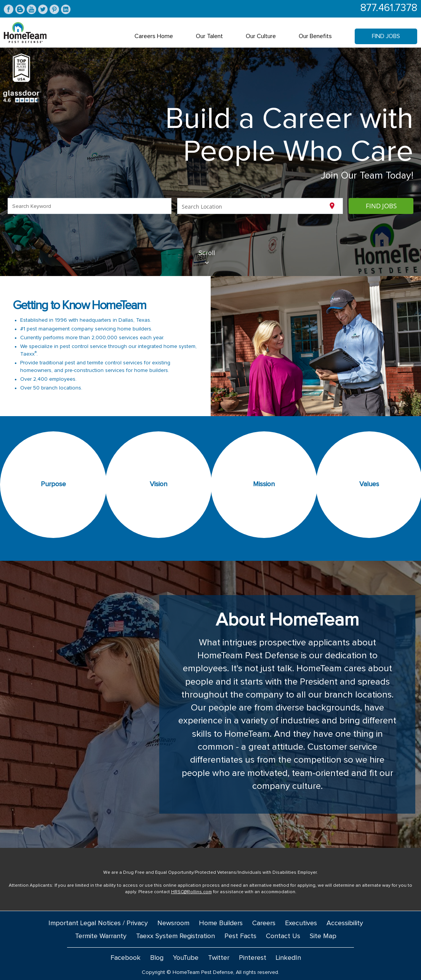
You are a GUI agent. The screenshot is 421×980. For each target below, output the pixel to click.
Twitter (219, 958)
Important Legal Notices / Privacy (98, 923)
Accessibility (345, 923)
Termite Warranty (101, 936)
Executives (301, 923)
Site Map (323, 936)
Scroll (207, 258)
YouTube (186, 958)
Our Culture (261, 36)
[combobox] (90, 206)
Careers (264, 923)
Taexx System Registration (175, 936)
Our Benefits (315, 36)
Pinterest (253, 958)
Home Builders (221, 923)
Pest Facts (240, 936)
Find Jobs (386, 36)
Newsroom (173, 923)
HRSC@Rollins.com (191, 892)
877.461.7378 (389, 8)
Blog (157, 958)
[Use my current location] (332, 206)
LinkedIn (288, 958)
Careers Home (154, 36)
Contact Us (283, 936)
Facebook (126, 958)
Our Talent (209, 36)
